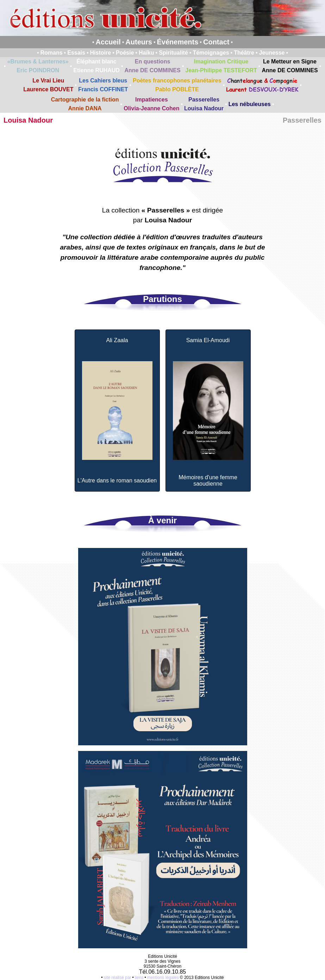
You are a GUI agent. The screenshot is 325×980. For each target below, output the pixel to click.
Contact (216, 42)
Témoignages (211, 53)
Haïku (146, 53)
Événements (178, 42)
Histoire (101, 53)
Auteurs (139, 42)
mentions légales (163, 978)
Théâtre (244, 53)
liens (139, 978)
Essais (76, 53)
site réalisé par (118, 978)
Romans (51, 53)
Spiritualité (173, 53)
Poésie (125, 53)
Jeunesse (272, 53)
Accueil (108, 42)
